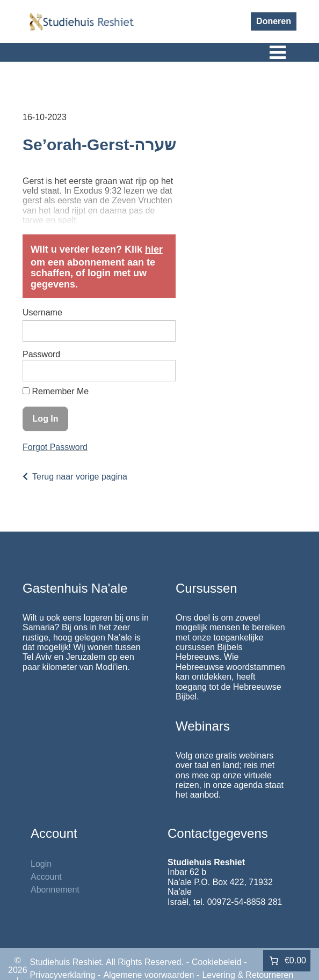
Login (41, 864)
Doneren (274, 21)
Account (46, 877)
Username (42, 312)
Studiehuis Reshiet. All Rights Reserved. (107, 962)
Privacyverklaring (63, 975)
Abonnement (55, 890)
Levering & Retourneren (248, 975)
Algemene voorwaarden (148, 975)
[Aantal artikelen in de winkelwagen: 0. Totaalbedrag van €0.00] (287, 961)
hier (154, 249)
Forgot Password (55, 447)
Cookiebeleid (217, 962)
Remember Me (56, 391)
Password (41, 354)
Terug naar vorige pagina (80, 477)
